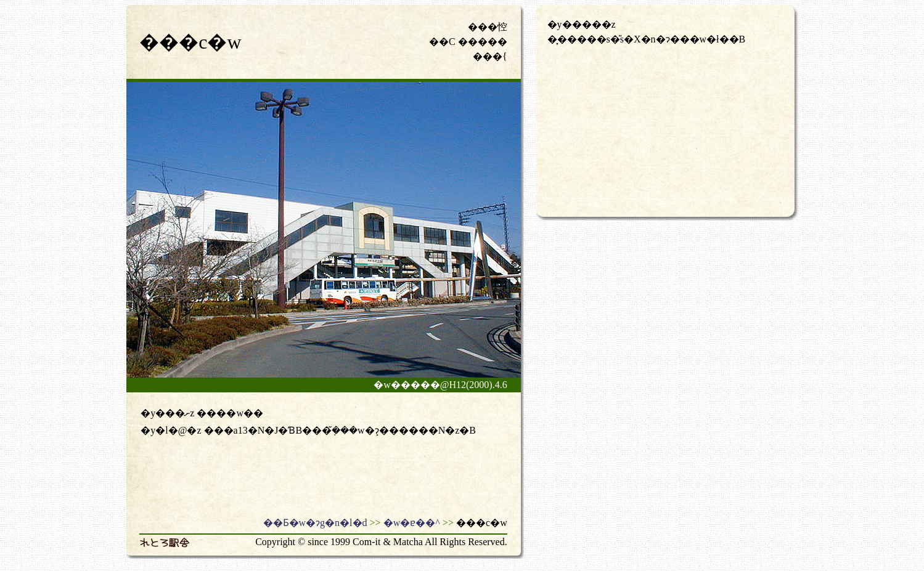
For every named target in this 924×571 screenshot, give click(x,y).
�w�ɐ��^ (412, 523)
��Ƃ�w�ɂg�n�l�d (315, 523)
